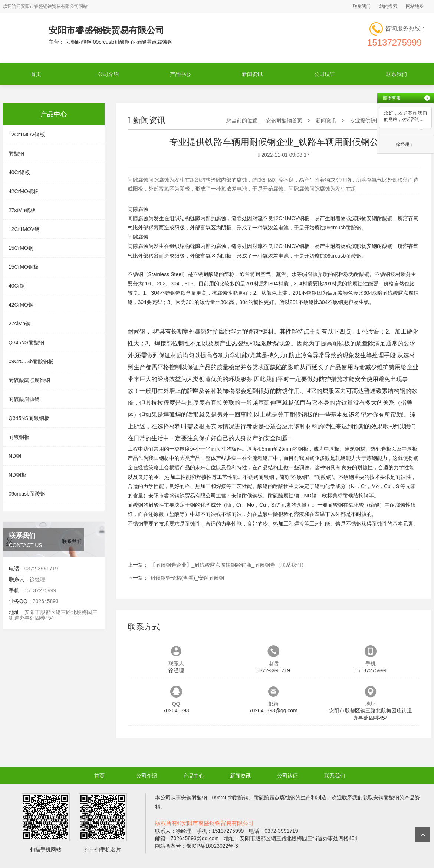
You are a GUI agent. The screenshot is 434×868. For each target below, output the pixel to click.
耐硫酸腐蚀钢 (24, 399)
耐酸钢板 (19, 437)
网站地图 (415, 6)
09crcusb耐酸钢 (27, 494)
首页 (36, 74)
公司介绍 (108, 74)
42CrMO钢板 (24, 191)
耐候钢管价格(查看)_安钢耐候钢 (187, 578)
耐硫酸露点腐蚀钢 (29, 380)
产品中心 (180, 74)
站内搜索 (388, 6)
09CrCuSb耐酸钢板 (31, 361)
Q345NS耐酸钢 (26, 342)
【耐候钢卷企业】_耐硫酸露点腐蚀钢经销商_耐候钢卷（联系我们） (228, 565)
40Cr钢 (17, 286)
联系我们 (362, 6)
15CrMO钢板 (24, 267)
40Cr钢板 (19, 172)
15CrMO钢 (21, 248)
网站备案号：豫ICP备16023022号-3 (197, 846)
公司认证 (325, 74)
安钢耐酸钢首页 (284, 120)
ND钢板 (17, 475)
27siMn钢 (19, 324)
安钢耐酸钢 (379, 218)
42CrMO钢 (21, 305)
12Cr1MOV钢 (24, 229)
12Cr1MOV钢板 (27, 135)
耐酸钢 (16, 153)
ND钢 (15, 456)
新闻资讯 (252, 74)
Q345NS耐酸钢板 (29, 418)
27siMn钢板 (22, 210)
